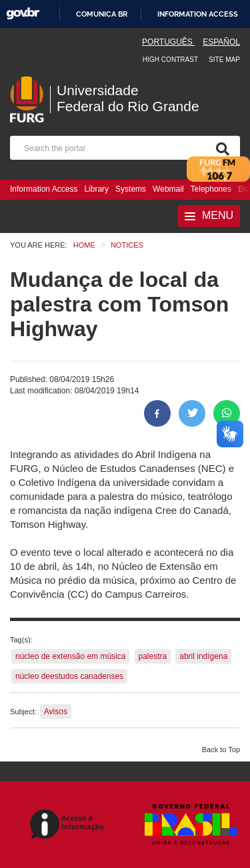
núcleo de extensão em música (70, 656)
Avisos (56, 712)
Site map (224, 60)
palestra (153, 656)
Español (221, 42)
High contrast (170, 60)
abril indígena (203, 656)
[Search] (220, 148)
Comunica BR (102, 14)
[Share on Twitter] (192, 413)
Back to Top (221, 750)
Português (168, 42)
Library (96, 189)
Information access (198, 14)
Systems (131, 189)
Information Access (44, 189)
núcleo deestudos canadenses (69, 676)
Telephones (211, 189)
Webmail (168, 189)
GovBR (23, 14)
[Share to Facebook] (157, 413)
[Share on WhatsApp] (227, 413)
